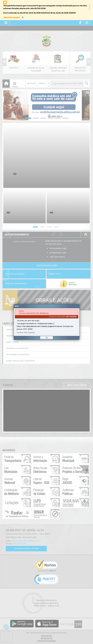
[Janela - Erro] (47, 322)
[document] (47, 322)
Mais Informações (12, 17)
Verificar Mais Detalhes (26, 333)
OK (47, 338)
